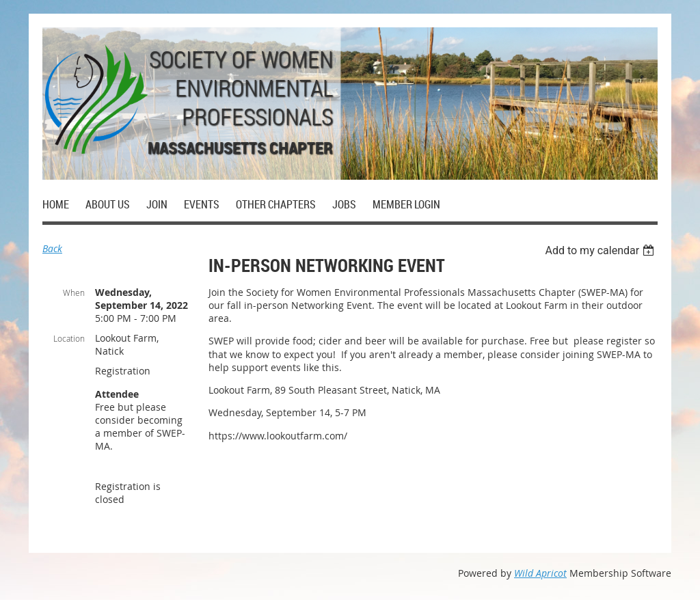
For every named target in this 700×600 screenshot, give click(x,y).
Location (69, 338)
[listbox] (601, 250)
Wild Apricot (540, 573)
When (74, 292)
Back (52, 248)
